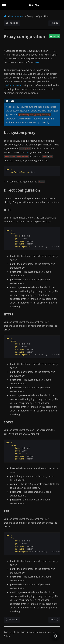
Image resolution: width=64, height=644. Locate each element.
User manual (16, 16)
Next (54, 23)
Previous (12, 23)
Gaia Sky (34, 5)
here (37, 62)
